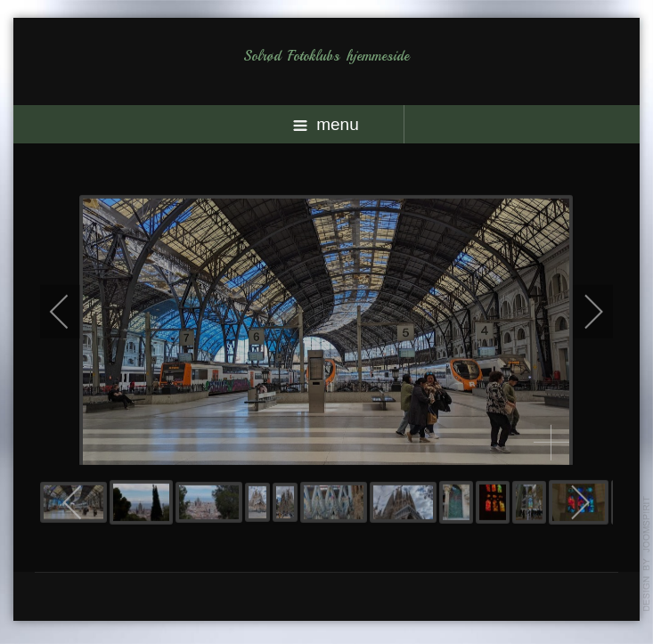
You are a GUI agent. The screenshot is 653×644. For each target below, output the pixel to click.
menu (326, 124)
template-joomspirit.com (647, 554)
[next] (582, 311)
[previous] (71, 311)
